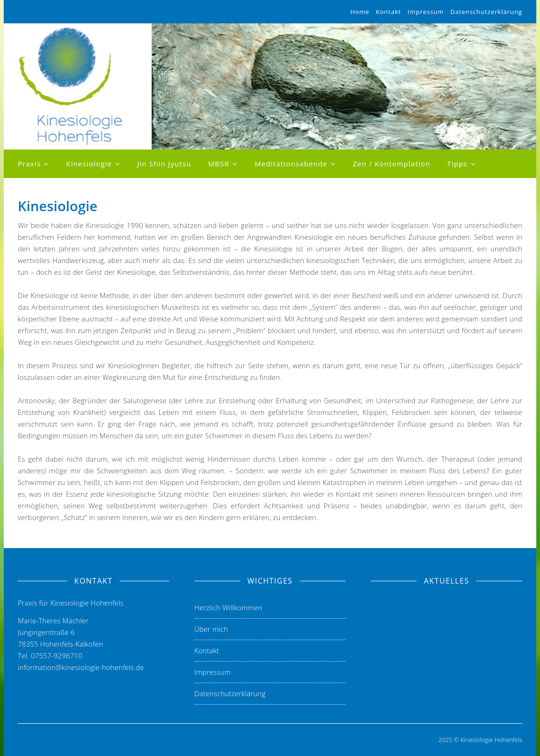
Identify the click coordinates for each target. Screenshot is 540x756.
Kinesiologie (89, 164)
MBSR (218, 164)
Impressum (426, 12)
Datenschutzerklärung (486, 12)
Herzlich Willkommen (228, 607)
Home (360, 12)
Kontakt (389, 12)
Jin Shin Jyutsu (164, 164)
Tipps (457, 164)
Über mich (211, 629)
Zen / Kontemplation (391, 164)
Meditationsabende (291, 164)
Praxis (29, 164)
